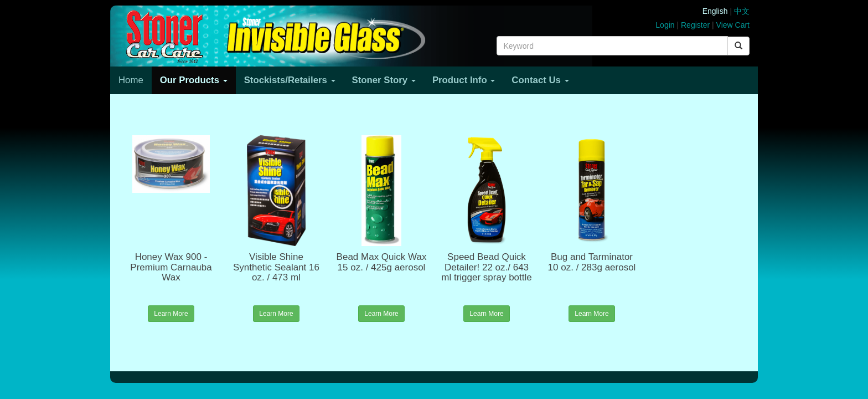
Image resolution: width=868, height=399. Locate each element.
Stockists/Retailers (290, 80)
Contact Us (540, 80)
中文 (742, 11)
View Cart (733, 25)
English (715, 11)
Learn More (171, 314)
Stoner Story (384, 80)
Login (665, 25)
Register (695, 25)
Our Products (194, 80)
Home (131, 80)
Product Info (464, 80)
